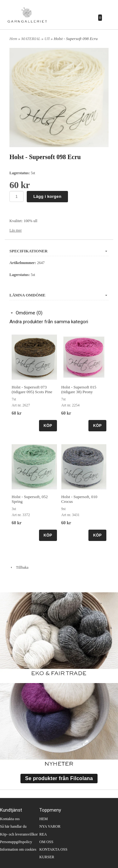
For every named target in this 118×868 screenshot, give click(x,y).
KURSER (47, 857)
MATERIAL (31, 39)
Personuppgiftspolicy (16, 842)
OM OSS (46, 842)
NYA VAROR (50, 826)
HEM (44, 819)
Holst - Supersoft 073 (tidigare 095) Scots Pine (32, 389)
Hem (13, 39)
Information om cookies (18, 849)
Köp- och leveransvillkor (19, 834)
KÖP (48, 426)
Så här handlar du (13, 826)
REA (43, 834)
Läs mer (16, 230)
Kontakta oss (10, 819)
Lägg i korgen (47, 196)
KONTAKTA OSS (53, 849)
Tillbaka (19, 567)
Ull (48, 39)
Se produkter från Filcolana (59, 778)
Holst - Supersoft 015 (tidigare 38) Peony (79, 389)
